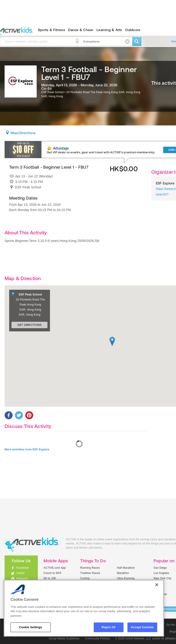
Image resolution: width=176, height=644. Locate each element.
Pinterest (22, 579)
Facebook (23, 568)
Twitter (21, 573)
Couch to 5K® (52, 573)
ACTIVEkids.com (32, 545)
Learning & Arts (109, 30)
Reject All (109, 627)
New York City (162, 578)
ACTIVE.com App (55, 568)
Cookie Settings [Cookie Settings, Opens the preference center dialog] (30, 627)
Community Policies (97, 639)
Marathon (123, 573)
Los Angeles (161, 573)
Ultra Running (126, 578)
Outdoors (133, 30)
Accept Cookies (142, 627)
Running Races (90, 568)
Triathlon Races (90, 573)
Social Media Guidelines (64, 639)
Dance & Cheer (81, 30)
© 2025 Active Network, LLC (133, 639)
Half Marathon (126, 568)
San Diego (160, 568)
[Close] (157, 585)
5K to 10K (50, 578)
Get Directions (30, 325)
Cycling (85, 578)
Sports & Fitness (51, 30)
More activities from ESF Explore (27, 449)
